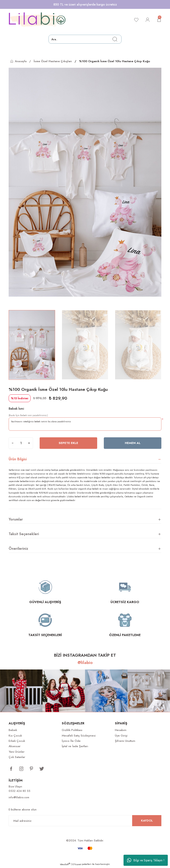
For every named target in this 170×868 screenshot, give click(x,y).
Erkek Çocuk (17, 741)
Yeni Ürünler (17, 752)
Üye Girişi (121, 736)
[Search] (85, 39)
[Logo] (37, 20)
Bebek (13, 730)
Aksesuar (15, 746)
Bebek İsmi (16, 409)
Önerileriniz (18, 549)
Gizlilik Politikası (72, 730)
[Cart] (159, 20)
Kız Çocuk (15, 736)
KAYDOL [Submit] (147, 821)
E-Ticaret (77, 865)
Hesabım (121, 730)
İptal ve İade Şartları (75, 746)
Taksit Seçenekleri (24, 534)
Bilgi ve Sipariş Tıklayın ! (146, 860)
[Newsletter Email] (85, 821)
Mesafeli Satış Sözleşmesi (79, 736)
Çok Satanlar (17, 757)
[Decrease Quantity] (13, 443)
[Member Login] (147, 20)
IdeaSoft (65, 865)
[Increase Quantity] (29, 443)
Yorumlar (16, 519)
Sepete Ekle (68, 443)
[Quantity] (21, 443)
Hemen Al (133, 443)
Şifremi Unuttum (125, 741)
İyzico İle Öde (71, 741)
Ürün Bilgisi (18, 459)
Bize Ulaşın (16, 787)
